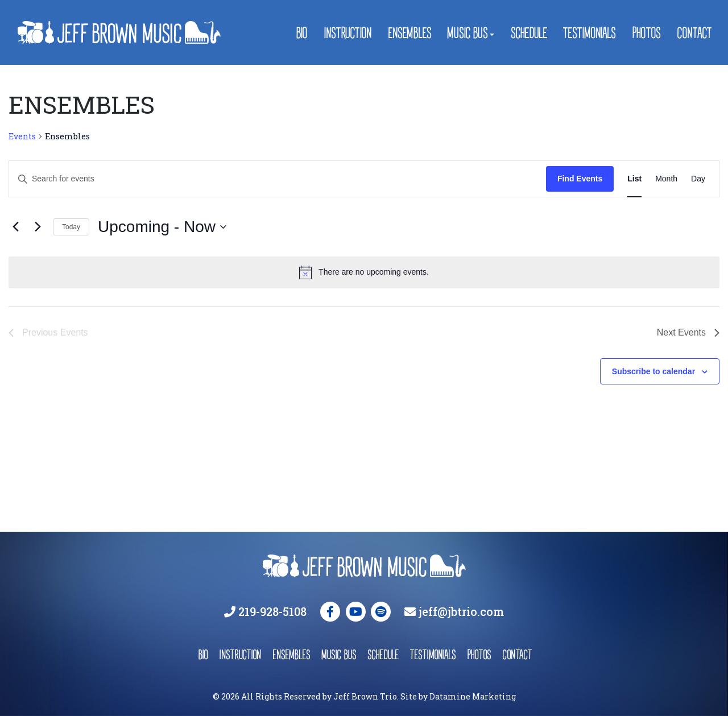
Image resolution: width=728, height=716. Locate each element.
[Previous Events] (15, 227)
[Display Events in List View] (634, 179)
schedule (383, 654)
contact (516, 654)
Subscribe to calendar (653, 371)
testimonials (433, 654)
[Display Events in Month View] (666, 179)
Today (71, 227)
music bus (339, 654)
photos (479, 654)
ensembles (291, 654)
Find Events (580, 179)
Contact (694, 33)
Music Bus (467, 33)
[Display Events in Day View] (698, 179)
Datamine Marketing (473, 696)
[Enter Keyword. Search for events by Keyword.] (278, 179)
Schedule (529, 33)
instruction (240, 654)
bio (203, 654)
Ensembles (409, 33)
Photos (646, 33)
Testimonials (589, 33)
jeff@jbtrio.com (461, 611)
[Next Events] (38, 227)
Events (22, 136)
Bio (301, 33)
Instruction (348, 33)
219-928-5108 (272, 611)
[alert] (364, 272)
